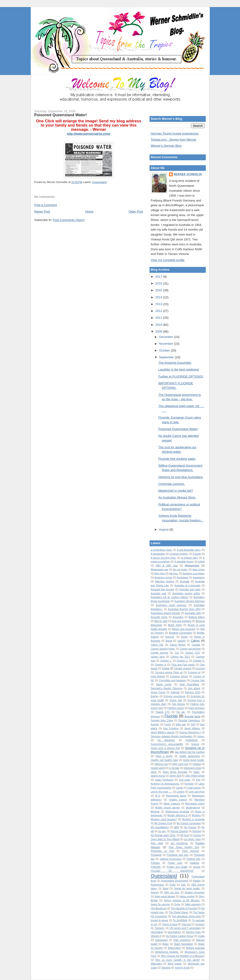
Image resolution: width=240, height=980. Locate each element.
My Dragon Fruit (163, 823)
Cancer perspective (190, 649)
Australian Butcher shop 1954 (184, 609)
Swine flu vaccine (160, 904)
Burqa (169, 641)
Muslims (196, 815)
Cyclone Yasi (197, 680)
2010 (159, 325)
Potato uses (175, 863)
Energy (155, 696)
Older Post (136, 211)
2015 (159, 290)
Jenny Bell (175, 776)
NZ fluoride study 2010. (163, 835)
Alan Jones (199, 570)
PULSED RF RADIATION (172, 871)
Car (177, 653)
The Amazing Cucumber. (175, 363)
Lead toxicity (194, 788)
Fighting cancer (176, 708)
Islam (154, 772)
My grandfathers (160, 827)
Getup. (201, 736)
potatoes (195, 863)
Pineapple (156, 855)
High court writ (180, 764)
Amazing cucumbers (194, 574)
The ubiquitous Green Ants (186, 916)
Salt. (183, 885)
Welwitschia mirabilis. (167, 952)
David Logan (164, 684)
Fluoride (171, 716)
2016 (159, 283)
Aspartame (199, 578)
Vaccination (157, 932)
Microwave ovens (195, 804)
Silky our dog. (172, 892)
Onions (197, 835)
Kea (198, 780)
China (166, 668)
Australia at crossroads (187, 585)
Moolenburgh (193, 808)
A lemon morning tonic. (163, 558)
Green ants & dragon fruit (165, 748)
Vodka (201, 936)
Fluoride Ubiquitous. (189, 720)
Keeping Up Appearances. (165, 784)
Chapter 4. (161, 665)
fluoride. (155, 724)
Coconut (200, 668)
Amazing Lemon (163, 578)
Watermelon (174, 948)
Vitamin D (156, 936)
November (167, 344)
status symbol (187, 896)
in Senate (174, 768)
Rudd (173, 885)
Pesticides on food (162, 851)
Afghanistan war (159, 570)
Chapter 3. (199, 661)
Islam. (197, 772)
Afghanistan (192, 565)
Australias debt (193, 613)
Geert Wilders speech (163, 732)
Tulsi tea (186, 924)
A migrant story (190, 558)
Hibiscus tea (161, 764)
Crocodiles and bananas (172, 680)
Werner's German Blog (166, 146)
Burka (184, 637)
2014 (159, 297)
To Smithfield (180, 920)
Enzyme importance (175, 696)
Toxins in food (170, 924)
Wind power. (175, 964)
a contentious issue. (161, 550)
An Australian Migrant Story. (177, 497)
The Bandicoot (159, 908)
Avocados (178, 617)
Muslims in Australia (194, 819)
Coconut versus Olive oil (169, 672)
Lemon (180, 792)
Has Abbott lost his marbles (190, 752)
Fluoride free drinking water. (177, 459)
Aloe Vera (160, 574)
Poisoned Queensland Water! (61, 115)
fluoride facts (193, 716)
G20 (193, 724)
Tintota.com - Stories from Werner (174, 140)
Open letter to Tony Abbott (165, 839)
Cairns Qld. (157, 645)
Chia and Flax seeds (183, 665)
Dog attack (194, 688)
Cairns (195, 641)
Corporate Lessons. (171, 484)
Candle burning (159, 653)
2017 (159, 277)
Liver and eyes (197, 792)
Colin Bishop (158, 676)
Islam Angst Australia (175, 772)
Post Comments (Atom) (69, 220)
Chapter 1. (166, 661)
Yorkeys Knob (182, 968)
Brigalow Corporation (181, 633)
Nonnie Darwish (179, 831)
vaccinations (174, 932)
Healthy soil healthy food (164, 760)
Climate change (183, 668)
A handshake (158, 554)
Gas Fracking (171, 728)
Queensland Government (174, 881)
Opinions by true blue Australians (180, 477)
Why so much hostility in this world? (178, 960)
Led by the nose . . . (161, 792)
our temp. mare (192, 839)
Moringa (155, 812)
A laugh (197, 554)
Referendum (157, 885)
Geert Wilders (192, 728)
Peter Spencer (191, 851)
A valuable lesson (184, 562)
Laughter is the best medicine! (178, 369)
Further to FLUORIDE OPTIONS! (181, 376)
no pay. (162, 831)
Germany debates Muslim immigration (172, 736)
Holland (197, 764)
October (165, 350)
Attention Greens (165, 582)
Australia (184, 582)
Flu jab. (181, 712)
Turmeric (200, 924)
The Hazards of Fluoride (184, 908)
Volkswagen (161, 940)
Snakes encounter (195, 892)
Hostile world (158, 768)
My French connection (189, 823)
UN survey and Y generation (185, 928)
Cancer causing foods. (163, 649)
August (164, 529)
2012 (159, 311)
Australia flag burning (163, 589)
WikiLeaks (156, 964)
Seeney (155, 892)
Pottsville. (156, 867)
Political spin (194, 859)
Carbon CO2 (193, 653)
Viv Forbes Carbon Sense (180, 936)
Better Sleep (175, 625)
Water (166, 944)
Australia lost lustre (190, 589)
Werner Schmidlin (188, 174)
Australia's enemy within (186, 593)
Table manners (193, 904)
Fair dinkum (178, 704)
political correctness (171, 859)
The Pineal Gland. (179, 912)
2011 (159, 318)
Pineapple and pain (178, 855)
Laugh (179, 788)
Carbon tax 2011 (180, 657)
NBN (176, 827)
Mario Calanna (172, 804)
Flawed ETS (163, 712)
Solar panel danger (165, 896)
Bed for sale (161, 621)
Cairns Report (178, 645)
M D (158, 796)
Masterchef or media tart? (176, 491)
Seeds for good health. (187, 888)
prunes (197, 867)
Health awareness (190, 756)
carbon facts (158, 657)
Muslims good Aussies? (164, 819)
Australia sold (158, 593)
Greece (195, 744)
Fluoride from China (162, 720)
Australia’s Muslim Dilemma (189, 601)
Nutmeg (197, 831)
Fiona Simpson (197, 708)
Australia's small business (171, 605)
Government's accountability (167, 744)
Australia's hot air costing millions (169, 597)
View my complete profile (168, 260)
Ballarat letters (197, 617)
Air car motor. (180, 570)
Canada (196, 645)
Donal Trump (158, 692)
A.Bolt (201, 562)
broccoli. (170, 637)
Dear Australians (189, 684)
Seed (165, 888)
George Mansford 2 (190, 732)
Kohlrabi (189, 784)
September (167, 357)
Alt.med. (174, 574)
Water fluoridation (184, 944)
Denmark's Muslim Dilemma (167, 688)
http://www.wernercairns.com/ (89, 134)
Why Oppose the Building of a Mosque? (183, 956)
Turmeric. (160, 928)
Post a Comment (46, 205)
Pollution (155, 863)
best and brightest (182, 621)
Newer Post (42, 211)
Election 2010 (193, 692)
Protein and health (177, 867)
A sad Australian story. (189, 550)
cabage (181, 641)
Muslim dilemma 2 (177, 815)
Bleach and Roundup (184, 629)
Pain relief (157, 843)
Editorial (175, 692)
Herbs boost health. (194, 760)
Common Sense (179, 676)
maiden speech (178, 800)
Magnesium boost (176, 796)
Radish (197, 881)
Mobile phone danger (167, 808)
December (167, 337)
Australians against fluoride (165, 613)
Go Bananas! (166, 740)
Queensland (99, 182)
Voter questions (182, 940)
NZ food (185, 835)
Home (89, 211)
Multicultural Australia (177, 812)
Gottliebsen (192, 740)
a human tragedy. (179, 554)
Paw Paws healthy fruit (184, 847)
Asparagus (183, 578)
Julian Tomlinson (164, 780)
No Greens (190, 827)
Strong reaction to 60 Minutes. (182, 900)
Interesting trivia (192, 768)
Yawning (166, 968)
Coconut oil (194, 672)
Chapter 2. (182, 661)
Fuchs (168, 724)
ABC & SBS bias (167, 566)
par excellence (179, 843)
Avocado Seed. (159, 617)
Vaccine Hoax (193, 932)
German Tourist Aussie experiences (175, 133)
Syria (177, 904)
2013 (159, 304)
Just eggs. (185, 780)
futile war (181, 724)
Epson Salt (176, 700)
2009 (159, 331)
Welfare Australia (195, 948)
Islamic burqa (158, 776)
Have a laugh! (164, 756)
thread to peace (159, 920)
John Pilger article (195, 776)
